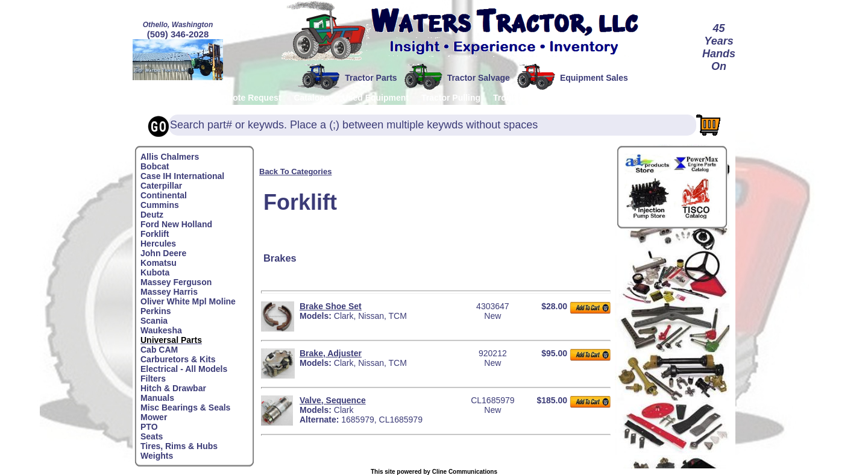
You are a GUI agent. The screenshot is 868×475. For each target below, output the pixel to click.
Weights (157, 456)
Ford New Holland (176, 224)
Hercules (158, 244)
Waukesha (161, 330)
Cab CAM (159, 350)
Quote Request (251, 98)
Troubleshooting (526, 98)
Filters (153, 379)
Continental (164, 195)
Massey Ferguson (176, 282)
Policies (193, 98)
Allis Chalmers (170, 157)
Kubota (155, 272)
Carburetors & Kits (178, 359)
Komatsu (159, 263)
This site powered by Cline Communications (434, 472)
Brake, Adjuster (331, 353)
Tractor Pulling (451, 98)
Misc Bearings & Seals (185, 407)
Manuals (157, 398)
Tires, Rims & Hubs (179, 446)
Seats (152, 436)
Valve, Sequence (333, 400)
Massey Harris (169, 292)
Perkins (156, 311)
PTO (149, 427)
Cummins (160, 205)
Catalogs (311, 98)
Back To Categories (295, 171)
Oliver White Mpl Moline (188, 301)
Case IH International (182, 176)
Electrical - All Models (184, 369)
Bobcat (155, 166)
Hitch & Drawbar (173, 388)
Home (152, 98)
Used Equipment (376, 98)
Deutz (152, 215)
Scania (154, 321)
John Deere (163, 253)
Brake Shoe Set (331, 306)
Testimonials (681, 98)
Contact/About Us (608, 98)
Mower (154, 417)
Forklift (155, 234)
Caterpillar (161, 186)
